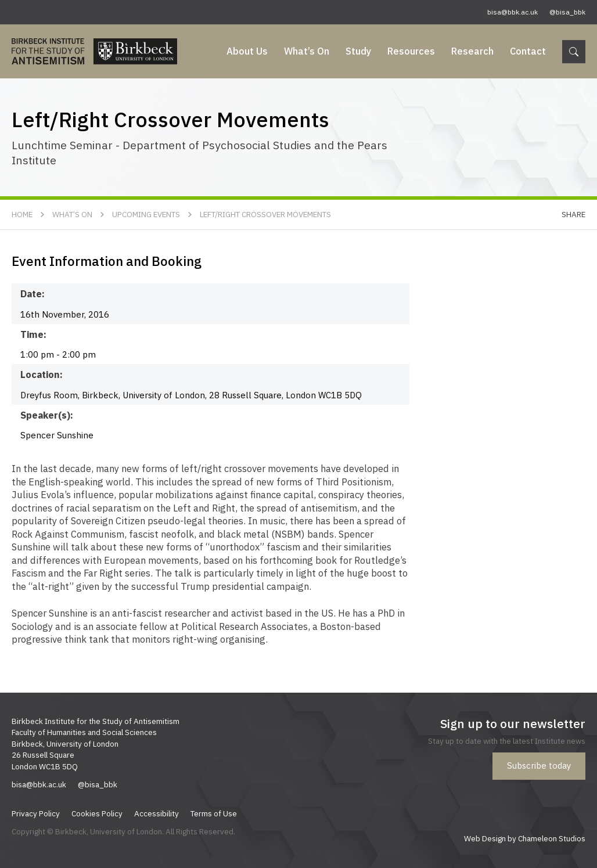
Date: (33, 294)
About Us (247, 51)
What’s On (307, 51)
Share (573, 214)
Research (472, 51)
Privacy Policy (36, 813)
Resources (411, 51)
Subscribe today (539, 766)
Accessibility (157, 813)
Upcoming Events (146, 214)
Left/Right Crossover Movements (265, 214)
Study (358, 51)
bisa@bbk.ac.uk (513, 12)
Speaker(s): (47, 415)
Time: (33, 334)
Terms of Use (214, 813)
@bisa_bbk (567, 12)
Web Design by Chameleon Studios (525, 838)
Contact (528, 51)
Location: (42, 374)
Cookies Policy (97, 813)
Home (22, 214)
